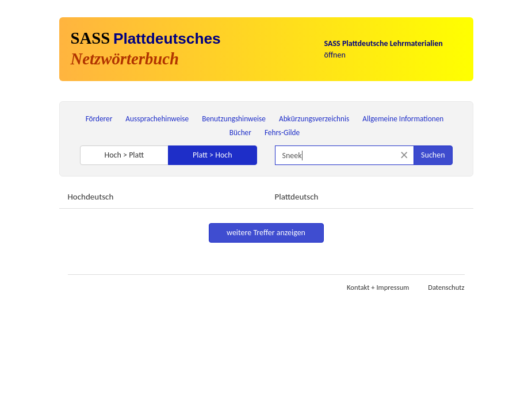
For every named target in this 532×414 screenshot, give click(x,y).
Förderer (99, 119)
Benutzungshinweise (234, 119)
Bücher (240, 133)
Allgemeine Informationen (403, 119)
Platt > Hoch (213, 155)
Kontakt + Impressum (378, 287)
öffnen (384, 49)
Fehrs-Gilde (282, 133)
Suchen (433, 155)
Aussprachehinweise (157, 119)
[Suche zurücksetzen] (404, 155)
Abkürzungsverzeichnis (314, 119)
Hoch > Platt (124, 155)
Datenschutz (446, 287)
